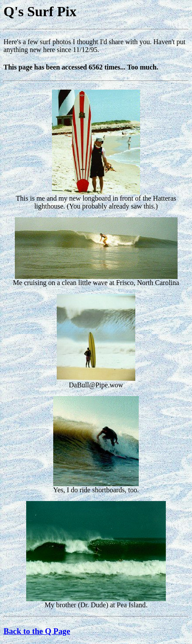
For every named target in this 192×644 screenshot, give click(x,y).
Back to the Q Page (37, 631)
